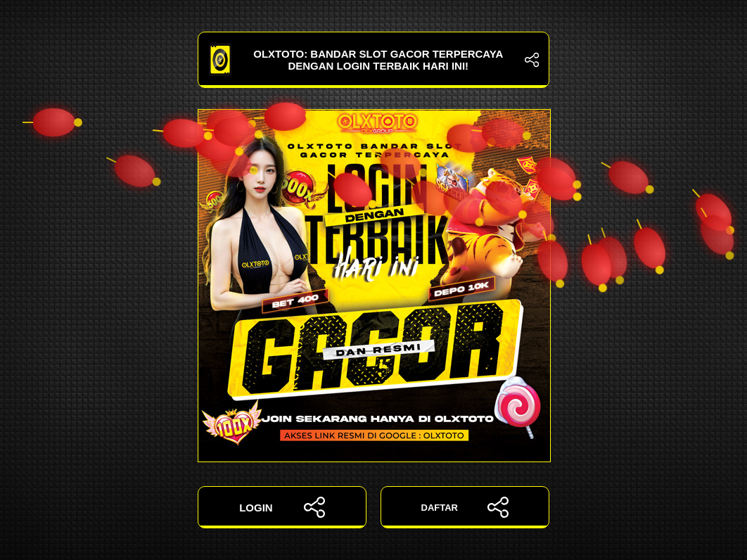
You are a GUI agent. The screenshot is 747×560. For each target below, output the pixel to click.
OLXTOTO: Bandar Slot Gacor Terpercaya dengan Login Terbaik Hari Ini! (373, 60)
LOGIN (282, 507)
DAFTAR (465, 507)
